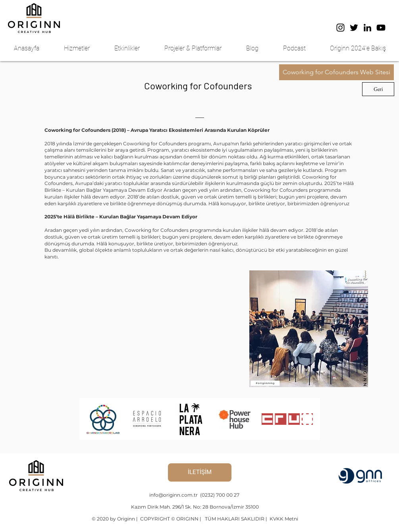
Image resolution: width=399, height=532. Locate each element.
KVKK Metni (283, 519)
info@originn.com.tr (174, 495)
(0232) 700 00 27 (220, 495)
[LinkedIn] (367, 28)
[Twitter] (354, 28)
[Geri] (378, 89)
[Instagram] (340, 28)
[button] (83, 48)
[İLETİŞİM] (200, 472)
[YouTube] (381, 28)
